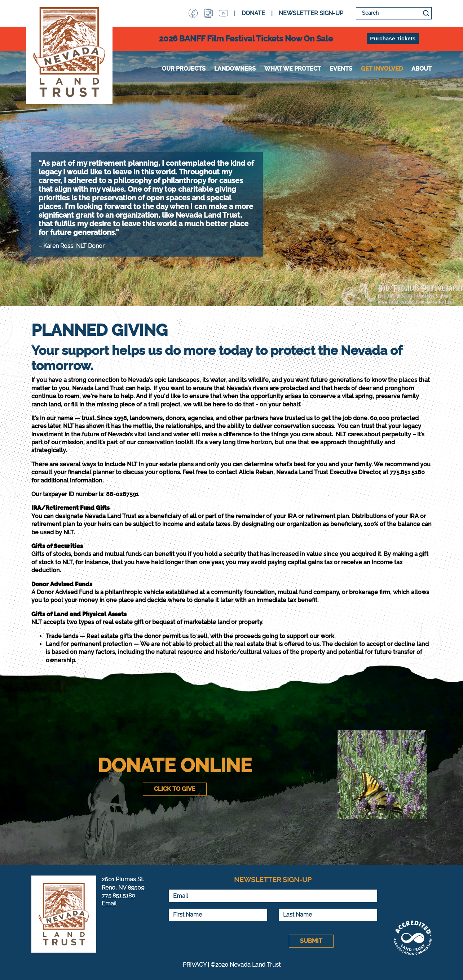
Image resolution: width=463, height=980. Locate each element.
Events (341, 69)
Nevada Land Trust (69, 52)
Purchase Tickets (393, 38)
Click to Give (175, 789)
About (422, 69)
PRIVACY (195, 965)
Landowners (235, 69)
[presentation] (223, 941)
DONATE (253, 13)
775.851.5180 (118, 896)
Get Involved (382, 69)
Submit (311, 941)
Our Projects (184, 69)
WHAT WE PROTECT (293, 69)
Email (109, 903)
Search (426, 13)
